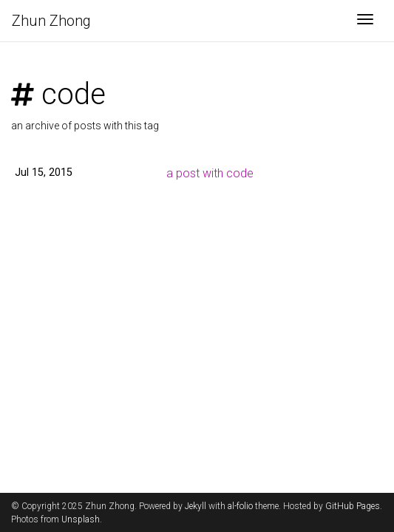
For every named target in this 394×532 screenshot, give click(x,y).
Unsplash (81, 519)
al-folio (240, 506)
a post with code (210, 173)
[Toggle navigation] (365, 21)
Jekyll (196, 506)
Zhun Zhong (51, 21)
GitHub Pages (353, 506)
